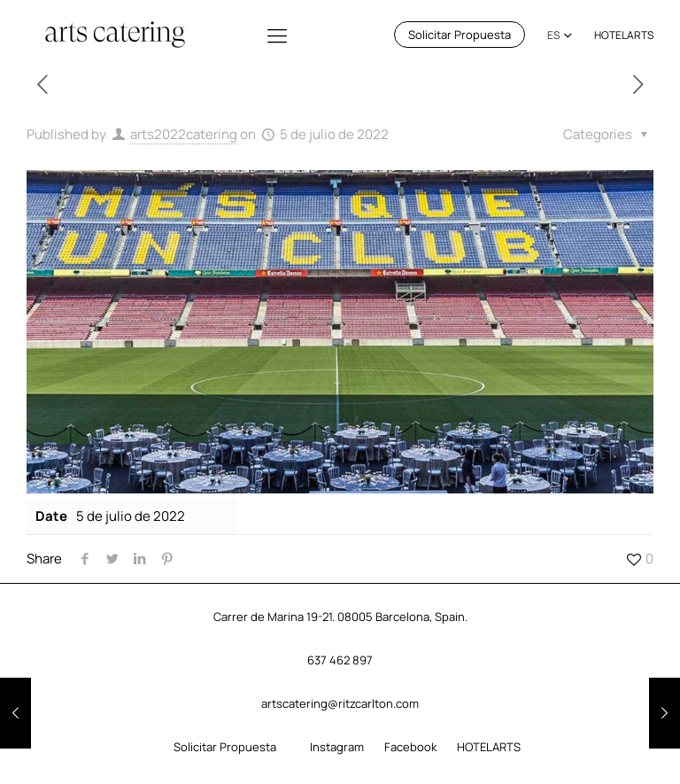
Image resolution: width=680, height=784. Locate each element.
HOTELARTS (624, 35)
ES (553, 35)
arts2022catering (184, 134)
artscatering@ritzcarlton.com (340, 703)
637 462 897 (340, 660)
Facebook (410, 747)
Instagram (337, 747)
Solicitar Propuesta (460, 35)
